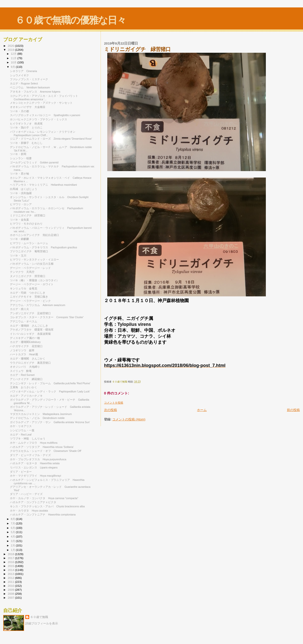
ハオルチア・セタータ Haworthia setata (35, 463)
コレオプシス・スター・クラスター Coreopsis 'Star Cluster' (47, 317)
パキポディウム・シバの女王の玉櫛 (33, 264)
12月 (14, 54)
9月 (13, 67)
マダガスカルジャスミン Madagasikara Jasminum (41, 414)
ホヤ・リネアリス (21, 426)
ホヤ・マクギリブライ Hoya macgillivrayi (35, 476)
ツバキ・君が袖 (21, 174)
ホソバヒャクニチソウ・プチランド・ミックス (39, 119)
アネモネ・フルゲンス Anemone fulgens (35, 92)
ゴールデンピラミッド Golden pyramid (34, 162)
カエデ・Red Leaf (22, 435)
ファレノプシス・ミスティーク (30, 79)
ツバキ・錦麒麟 (19, 239)
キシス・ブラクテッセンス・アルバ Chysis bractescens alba (47, 506)
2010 (11, 586)
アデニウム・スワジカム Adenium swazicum (38, 305)
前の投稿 (293, 410)
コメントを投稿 (114, 403)
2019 (11, 50)
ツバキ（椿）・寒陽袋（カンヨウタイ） (34, 280)
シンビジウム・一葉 (24, 430)
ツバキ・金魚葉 (19, 220)
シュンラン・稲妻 (22, 158)
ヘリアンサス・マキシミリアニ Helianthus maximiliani (43, 185)
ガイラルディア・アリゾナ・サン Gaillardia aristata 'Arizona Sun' (50, 422)
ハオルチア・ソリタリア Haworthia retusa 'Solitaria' (42, 447)
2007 (11, 598)
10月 (14, 62)
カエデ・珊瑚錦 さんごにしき (29, 326)
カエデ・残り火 (19, 309)
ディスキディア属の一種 (25, 338)
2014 (11, 570)
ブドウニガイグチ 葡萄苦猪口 (29, 251)
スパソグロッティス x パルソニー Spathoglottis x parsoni (45, 115)
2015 (11, 566)
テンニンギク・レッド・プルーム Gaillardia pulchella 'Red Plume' (50, 383)
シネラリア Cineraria (23, 71)
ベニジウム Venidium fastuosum (30, 87)
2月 (13, 545)
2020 (11, 46)
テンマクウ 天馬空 (22, 272)
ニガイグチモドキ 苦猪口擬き (29, 297)
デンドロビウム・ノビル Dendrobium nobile (37, 418)
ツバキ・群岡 (18, 154)
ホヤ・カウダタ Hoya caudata (29, 511)
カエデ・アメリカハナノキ (26, 396)
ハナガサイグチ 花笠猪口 (26, 346)
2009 (11, 590)
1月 (13, 550)
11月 (14, 58)
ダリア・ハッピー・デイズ (28, 494)
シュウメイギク (19, 75)
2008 (11, 594)
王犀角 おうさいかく (24, 387)
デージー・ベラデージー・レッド (30, 268)
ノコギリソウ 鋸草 (22, 350)
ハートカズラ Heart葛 (24, 354)
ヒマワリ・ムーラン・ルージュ (30, 243)
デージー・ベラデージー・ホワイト (33, 284)
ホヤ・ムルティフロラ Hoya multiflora (34, 443)
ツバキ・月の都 (21, 111)
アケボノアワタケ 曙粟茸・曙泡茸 (32, 330)
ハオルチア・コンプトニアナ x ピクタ (34, 502)
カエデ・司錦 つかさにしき (28, 293)
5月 (13, 532)
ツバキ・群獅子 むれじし (26, 143)
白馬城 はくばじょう (24, 189)
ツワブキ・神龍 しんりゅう (28, 438)
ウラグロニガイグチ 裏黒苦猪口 (30, 363)
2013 (11, 574)
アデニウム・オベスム (25, 321)
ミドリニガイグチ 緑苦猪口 (28, 215)
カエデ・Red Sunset (22, 375)
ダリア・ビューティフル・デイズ (32, 455)
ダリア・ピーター (21, 472)
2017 (11, 558)
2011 (11, 582)
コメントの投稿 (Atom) (129, 419)
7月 (13, 523)
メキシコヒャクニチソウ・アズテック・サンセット (41, 103)
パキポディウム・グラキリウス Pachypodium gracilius (43, 247)
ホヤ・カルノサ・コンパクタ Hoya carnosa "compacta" (44, 498)
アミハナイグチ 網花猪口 (26, 379)
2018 (11, 554)
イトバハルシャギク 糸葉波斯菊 (30, 334)
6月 (13, 528)
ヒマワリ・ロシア (21, 204)
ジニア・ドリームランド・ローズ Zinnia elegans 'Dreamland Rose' (51, 139)
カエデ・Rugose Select (24, 83)
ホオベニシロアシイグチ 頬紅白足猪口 (34, 235)
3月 (13, 541)
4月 (13, 537)
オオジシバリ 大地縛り (25, 367)
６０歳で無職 (39, 617)
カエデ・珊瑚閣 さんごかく (28, 359)
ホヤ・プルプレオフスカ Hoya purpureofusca (38, 459)
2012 (11, 578)
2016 (11, 562)
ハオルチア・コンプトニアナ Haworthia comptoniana (43, 515)
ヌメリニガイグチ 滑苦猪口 (28, 276)
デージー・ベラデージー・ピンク (32, 301)
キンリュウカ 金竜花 (24, 288)
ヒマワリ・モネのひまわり (26, 224)
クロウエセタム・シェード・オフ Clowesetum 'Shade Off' (46, 451)
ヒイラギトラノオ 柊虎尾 (26, 124)
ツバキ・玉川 (18, 256)
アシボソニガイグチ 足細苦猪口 (30, 313)
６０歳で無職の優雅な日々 (70, 20)
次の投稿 (110, 410)
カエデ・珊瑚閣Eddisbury (25, 342)
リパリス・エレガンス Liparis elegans (34, 467)
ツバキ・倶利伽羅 (21, 193)
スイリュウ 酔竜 (21, 371)
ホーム (202, 410)
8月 (13, 519)
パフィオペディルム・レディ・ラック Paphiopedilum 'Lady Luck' (50, 391)
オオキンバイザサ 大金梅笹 (28, 107)
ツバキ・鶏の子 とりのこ (26, 128)
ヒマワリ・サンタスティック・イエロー (36, 259)
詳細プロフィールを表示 (42, 623)
